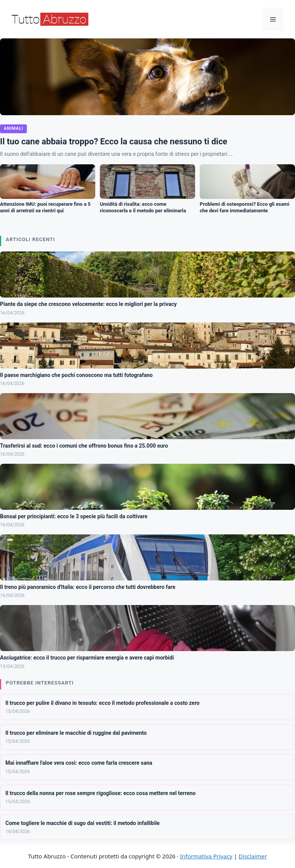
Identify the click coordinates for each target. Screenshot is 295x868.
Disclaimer (253, 856)
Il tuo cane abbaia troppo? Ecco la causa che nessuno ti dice (114, 141)
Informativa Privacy (206, 856)
